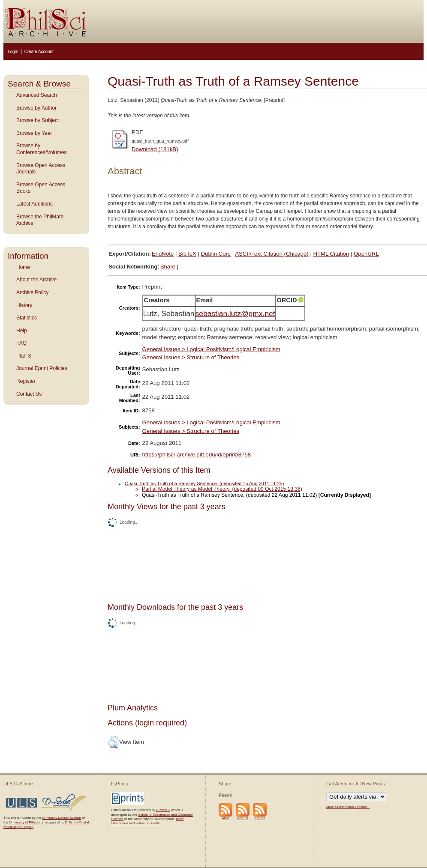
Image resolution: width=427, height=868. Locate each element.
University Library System (62, 818)
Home (23, 267)
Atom (226, 818)
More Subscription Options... (348, 807)
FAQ (21, 343)
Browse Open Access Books (41, 188)
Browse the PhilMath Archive (40, 220)
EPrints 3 (163, 810)
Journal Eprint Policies (42, 368)
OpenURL (366, 254)
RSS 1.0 (243, 818)
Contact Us (29, 394)
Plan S (24, 356)
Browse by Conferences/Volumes (41, 149)
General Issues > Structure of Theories (191, 357)
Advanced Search (37, 95)
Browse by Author (36, 108)
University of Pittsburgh (27, 822)
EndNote (163, 254)
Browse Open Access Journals (41, 169)
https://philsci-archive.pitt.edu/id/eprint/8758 (197, 455)
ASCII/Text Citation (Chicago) (272, 254)
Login (13, 52)
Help (22, 331)
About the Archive (36, 280)
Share (168, 267)
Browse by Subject (38, 120)
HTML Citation (331, 254)
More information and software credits (147, 821)
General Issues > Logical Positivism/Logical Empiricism (211, 349)
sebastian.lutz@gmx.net (235, 313)
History (24, 305)
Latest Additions (35, 204)
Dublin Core (216, 254)
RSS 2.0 (260, 818)
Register (26, 381)
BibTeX (187, 254)
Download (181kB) (155, 149)
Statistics (27, 318)
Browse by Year (34, 133)
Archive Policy (32, 292)
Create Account (39, 52)
